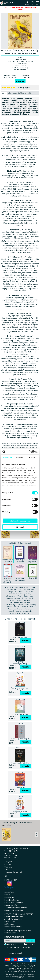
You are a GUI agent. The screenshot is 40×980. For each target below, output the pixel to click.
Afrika (20, 589)
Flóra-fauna (29, 592)
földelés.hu (20, 978)
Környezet (9, 598)
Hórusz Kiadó (10, 922)
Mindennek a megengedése (20, 521)
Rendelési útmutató (12, 900)
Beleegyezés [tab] (7, 457)
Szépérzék (20, 605)
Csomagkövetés (11, 905)
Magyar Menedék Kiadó (14, 916)
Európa (21, 592)
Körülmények (19, 598)
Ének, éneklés (28, 611)
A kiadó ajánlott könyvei (20, 543)
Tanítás (16, 607)
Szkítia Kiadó (9, 924)
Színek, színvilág (30, 605)
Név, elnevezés (25, 602)
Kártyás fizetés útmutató (14, 903)
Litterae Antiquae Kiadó (13, 927)
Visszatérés (29, 609)
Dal (16, 592)
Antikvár (8, 864)
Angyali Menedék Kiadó (13, 919)
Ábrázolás (11, 611)
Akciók (7, 869)
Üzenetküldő (9, 897)
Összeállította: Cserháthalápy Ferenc (17, 587)
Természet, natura (27, 607)
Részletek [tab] (20, 457)
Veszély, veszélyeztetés (15, 609)
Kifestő (19, 596)
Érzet (19, 613)
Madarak (20, 600)
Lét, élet (31, 598)
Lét (26, 598)
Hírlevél (7, 895)
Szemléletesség (10, 605)
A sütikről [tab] (33, 457)
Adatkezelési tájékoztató (14, 910)
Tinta (33, 587)
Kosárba (20, 81)
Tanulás (10, 607)
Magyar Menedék (15, 953)
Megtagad (20, 527)
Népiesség (28, 600)
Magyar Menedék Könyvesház (8, 4)
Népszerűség (14, 602)
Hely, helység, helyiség (24, 594)
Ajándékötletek (29, 589)
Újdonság (8, 867)
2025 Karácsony (12, 589)
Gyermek (12, 594)
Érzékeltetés (26, 613)
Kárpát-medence (29, 596)
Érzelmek (13, 613)
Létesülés (12, 600)
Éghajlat (19, 611)
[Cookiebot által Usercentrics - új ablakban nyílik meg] (29, 452)
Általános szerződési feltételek (16, 908)
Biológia (10, 592)
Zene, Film (8, 862)
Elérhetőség (9, 892)
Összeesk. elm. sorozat (13, 872)
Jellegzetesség (10, 596)
